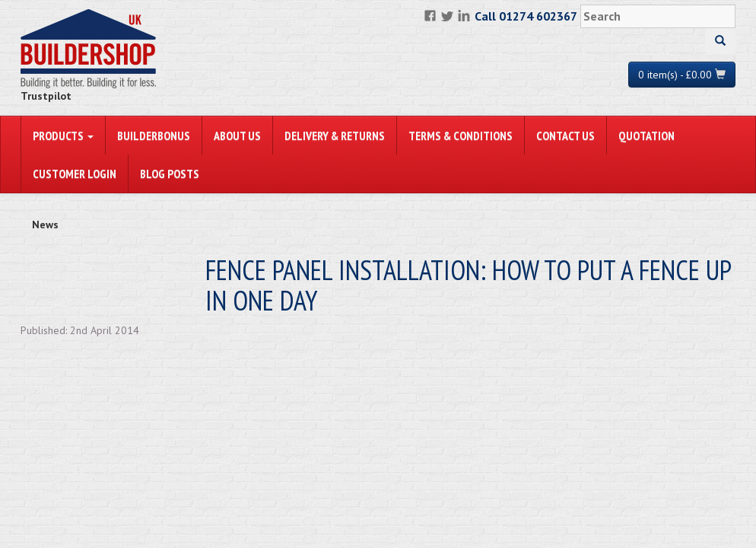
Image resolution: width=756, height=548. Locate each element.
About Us (237, 135)
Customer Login (75, 174)
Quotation (646, 135)
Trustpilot (46, 96)
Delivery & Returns (335, 135)
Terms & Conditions (461, 135)
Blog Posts (170, 174)
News (45, 225)
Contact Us (565, 135)
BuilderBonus (154, 135)
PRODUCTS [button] (63, 135)
